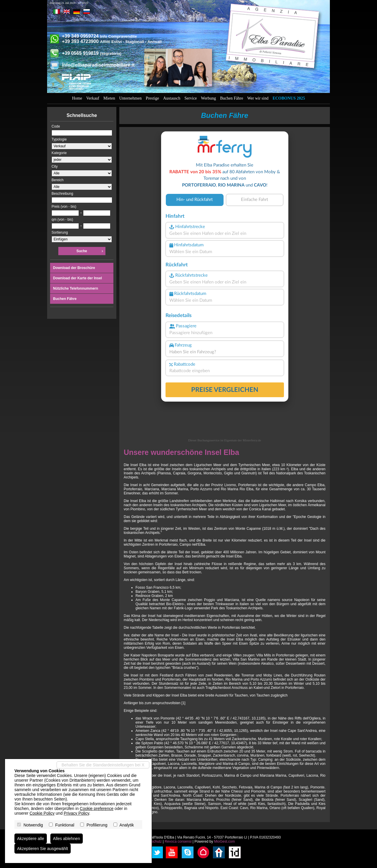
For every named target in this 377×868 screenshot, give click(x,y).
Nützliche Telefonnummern (76, 288)
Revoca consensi (178, 841)
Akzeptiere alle (31, 839)
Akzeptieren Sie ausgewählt (43, 849)
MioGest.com (225, 841)
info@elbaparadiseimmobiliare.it (98, 65)
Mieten (109, 98)
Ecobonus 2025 (289, 98)
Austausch (172, 98)
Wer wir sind (258, 98)
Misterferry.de (252, 440)
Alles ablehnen (67, 839)
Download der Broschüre (74, 268)
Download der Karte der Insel (77, 278)
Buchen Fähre (232, 98)
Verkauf (93, 98)
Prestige (152, 98)
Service (191, 98)
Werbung (208, 98)
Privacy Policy (76, 813)
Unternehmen (130, 98)
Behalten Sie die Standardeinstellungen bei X (103, 765)
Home (77, 98)
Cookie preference (97, 808)
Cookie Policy (42, 813)
